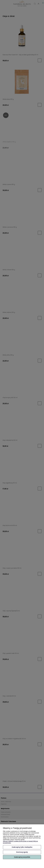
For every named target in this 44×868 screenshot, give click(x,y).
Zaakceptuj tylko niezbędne (22, 847)
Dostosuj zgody (22, 852)
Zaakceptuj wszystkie (22, 857)
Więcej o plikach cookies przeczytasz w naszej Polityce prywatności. (20, 842)
